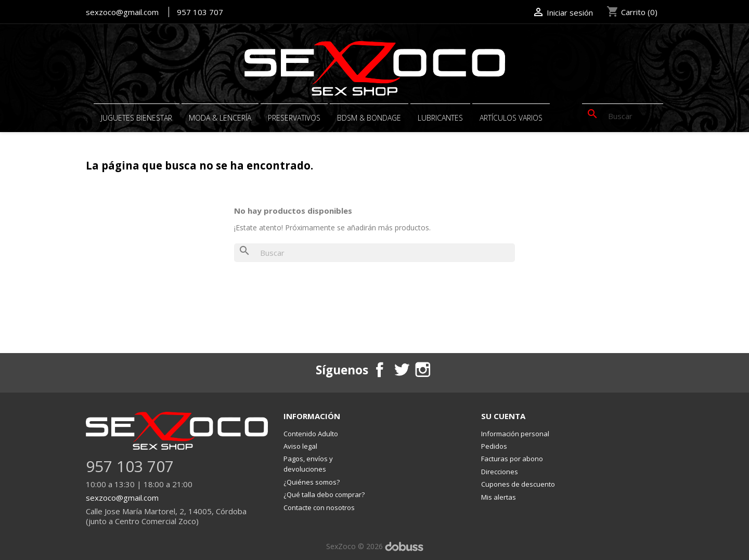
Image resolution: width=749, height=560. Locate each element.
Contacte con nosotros (319, 507)
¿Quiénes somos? (312, 482)
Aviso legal (300, 446)
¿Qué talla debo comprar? (324, 494)
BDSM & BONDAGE (369, 118)
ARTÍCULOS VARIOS (511, 118)
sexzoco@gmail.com (122, 12)
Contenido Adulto (311, 434)
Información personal (515, 434)
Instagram (422, 369)
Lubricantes (440, 118)
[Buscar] (623, 116)
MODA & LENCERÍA (220, 118)
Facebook (380, 369)
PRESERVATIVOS (294, 118)
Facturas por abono (512, 459)
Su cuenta (503, 416)
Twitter (401, 369)
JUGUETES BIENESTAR (137, 118)
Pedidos (494, 446)
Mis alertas (499, 497)
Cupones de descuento (518, 485)
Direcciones (500, 472)
